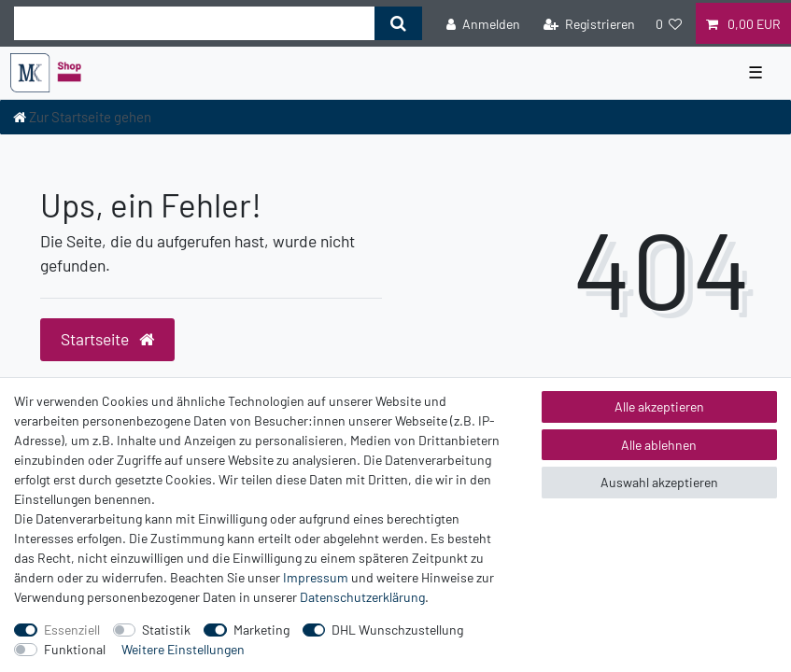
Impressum (316, 577)
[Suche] (398, 23)
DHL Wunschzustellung (397, 630)
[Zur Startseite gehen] (82, 117)
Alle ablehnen (659, 445)
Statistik (166, 630)
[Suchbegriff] (194, 23)
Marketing (261, 630)
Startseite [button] (107, 339)
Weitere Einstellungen (183, 649)
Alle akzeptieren (659, 406)
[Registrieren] (589, 23)
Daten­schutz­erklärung (362, 597)
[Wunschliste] (669, 23)
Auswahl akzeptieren (659, 482)
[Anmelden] (483, 23)
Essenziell (72, 630)
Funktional (75, 649)
